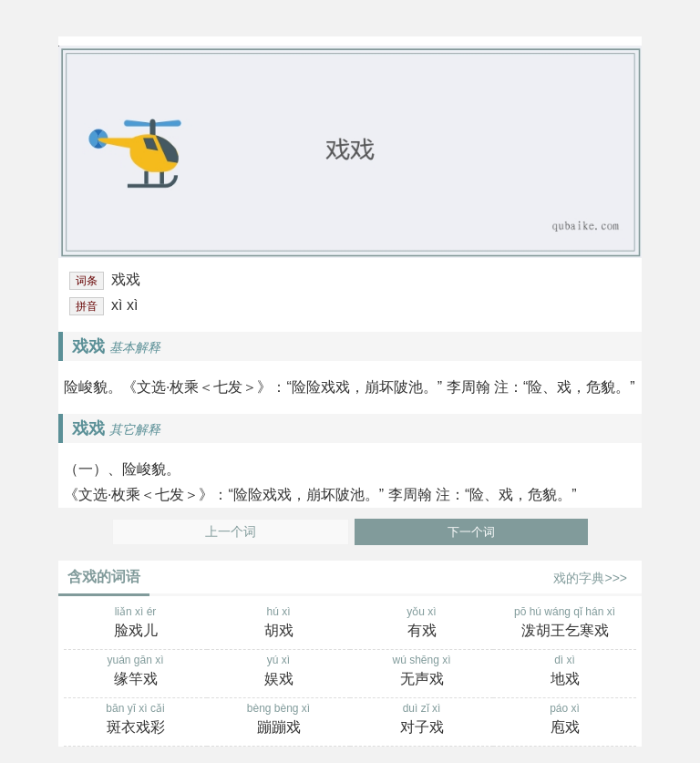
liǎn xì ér (135, 624)
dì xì (565, 672)
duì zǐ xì (422, 720)
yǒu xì (422, 624)
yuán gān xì (135, 672)
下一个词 (471, 532)
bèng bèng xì (278, 720)
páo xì (565, 720)
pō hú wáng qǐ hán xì (565, 624)
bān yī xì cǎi (135, 720)
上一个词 (231, 532)
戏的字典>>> (590, 578)
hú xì (278, 624)
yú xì (278, 672)
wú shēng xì (422, 672)
